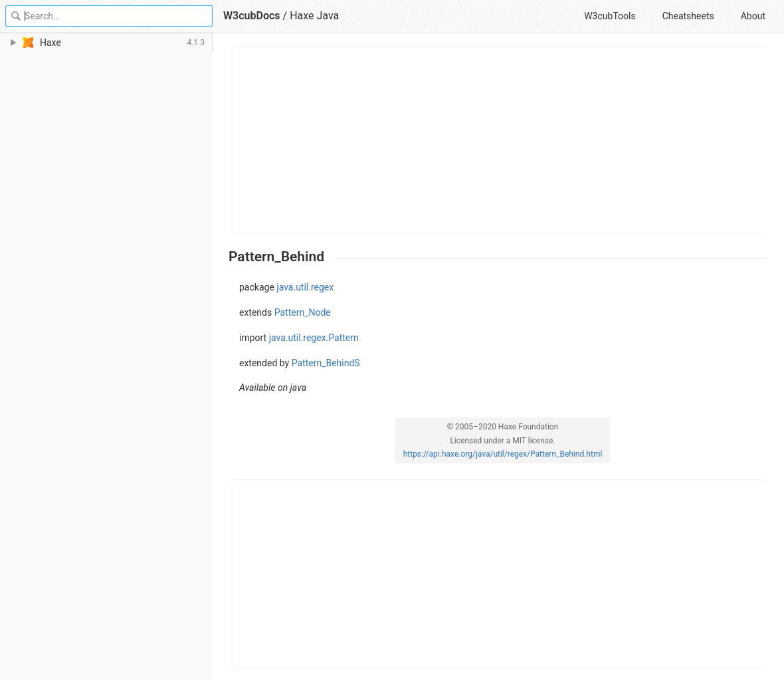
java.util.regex (305, 287)
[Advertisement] (498, 141)
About (753, 16)
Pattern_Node (303, 312)
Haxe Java (314, 16)
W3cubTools (610, 16)
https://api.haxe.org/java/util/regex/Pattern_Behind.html (503, 454)
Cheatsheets (688, 16)
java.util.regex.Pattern (314, 338)
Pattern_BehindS (326, 363)
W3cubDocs (252, 16)
